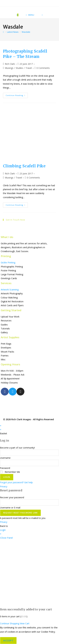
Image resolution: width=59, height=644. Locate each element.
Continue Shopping (10, 623)
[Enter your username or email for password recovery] (29, 502)
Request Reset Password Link (20, 513)
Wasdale (26, 32)
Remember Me (10, 472)
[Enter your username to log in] (29, 453)
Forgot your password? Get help (16, 482)
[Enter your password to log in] (29, 463)
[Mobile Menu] (30, 15)
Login (7, 477)
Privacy (4, 486)
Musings (9, 68)
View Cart (25, 623)
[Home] (3, 32)
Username (5, 458)
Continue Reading (17, 95)
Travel (29, 68)
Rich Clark (10, 64)
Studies (19, 68)
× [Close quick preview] (1, 426)
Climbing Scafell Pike (24, 166)
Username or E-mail (10, 508)
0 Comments (43, 68)
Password (5, 468)
